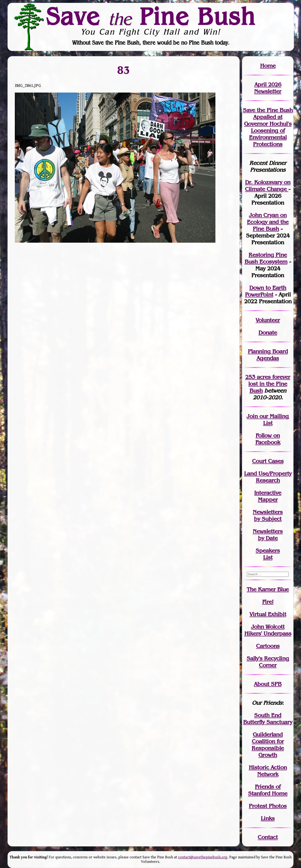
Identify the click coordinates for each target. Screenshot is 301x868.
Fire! (268, 602)
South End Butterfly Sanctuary (268, 719)
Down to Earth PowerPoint (266, 291)
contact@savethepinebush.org (203, 857)
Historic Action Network (268, 771)
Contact (268, 837)
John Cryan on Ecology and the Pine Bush (268, 222)
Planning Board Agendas (268, 355)
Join (252, 416)
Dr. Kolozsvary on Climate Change (268, 186)
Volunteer (268, 320)
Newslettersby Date (268, 535)
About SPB (268, 684)
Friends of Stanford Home (268, 790)
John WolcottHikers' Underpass (268, 630)
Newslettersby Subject (268, 515)
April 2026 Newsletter (268, 88)
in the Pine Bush (269, 384)
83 (124, 70)
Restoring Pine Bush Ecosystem (266, 258)
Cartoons (268, 646)
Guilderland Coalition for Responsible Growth (268, 745)
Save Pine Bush (151, 16)
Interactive (268, 493)
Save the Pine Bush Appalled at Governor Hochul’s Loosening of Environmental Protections (268, 127)
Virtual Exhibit (268, 614)
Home (268, 66)
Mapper (268, 500)
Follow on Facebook (268, 439)
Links (268, 818)
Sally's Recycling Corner (268, 662)
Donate (268, 333)
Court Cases (268, 461)
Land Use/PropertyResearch (268, 477)
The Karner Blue (268, 589)
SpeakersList (268, 554)
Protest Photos (268, 806)
